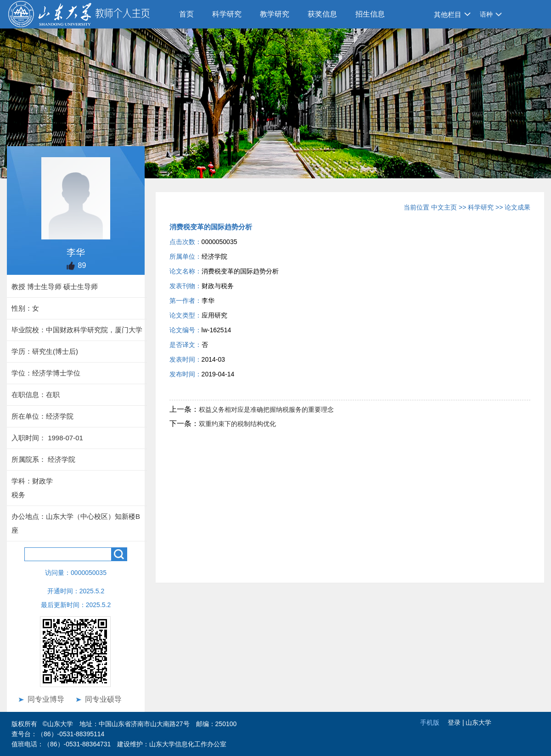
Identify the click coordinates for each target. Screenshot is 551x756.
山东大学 (478, 722)
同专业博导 (46, 699)
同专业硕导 (103, 699)
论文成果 (517, 207)
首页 (186, 14)
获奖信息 (322, 14)
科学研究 (227, 14)
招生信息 (370, 14)
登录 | (457, 722)
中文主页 (444, 207)
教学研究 (275, 14)
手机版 (430, 722)
